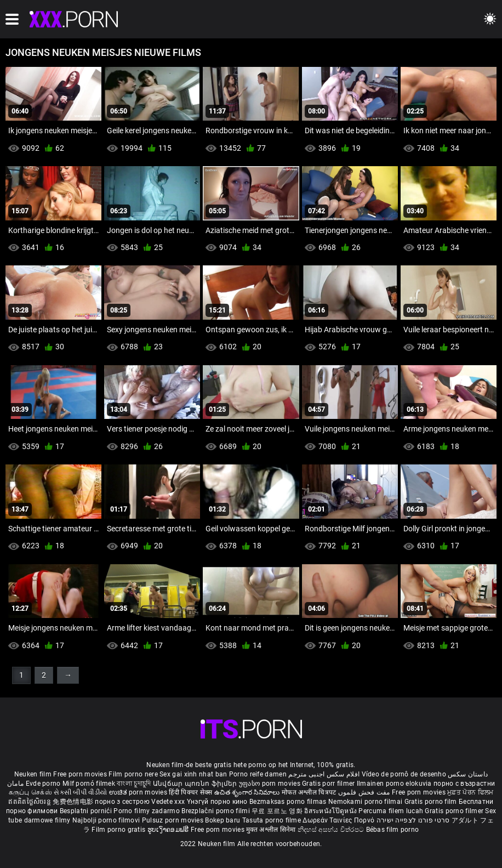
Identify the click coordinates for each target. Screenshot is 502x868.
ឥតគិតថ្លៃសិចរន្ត (30, 802)
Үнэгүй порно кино (218, 802)
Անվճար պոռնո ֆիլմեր (196, 784)
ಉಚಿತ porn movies (139, 792)
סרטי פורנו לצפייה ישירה (413, 820)
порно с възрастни (464, 784)
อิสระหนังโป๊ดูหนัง (331, 811)
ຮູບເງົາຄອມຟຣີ (169, 830)
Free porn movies (81, 774)
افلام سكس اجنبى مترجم (324, 774)
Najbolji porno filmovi (106, 820)
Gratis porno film (432, 802)
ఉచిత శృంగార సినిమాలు (248, 792)
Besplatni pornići (87, 811)
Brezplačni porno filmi (216, 811)
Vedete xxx (168, 802)
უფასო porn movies (270, 784)
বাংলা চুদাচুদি (134, 784)
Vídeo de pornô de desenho (404, 774)
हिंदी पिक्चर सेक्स (190, 792)
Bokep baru (223, 820)
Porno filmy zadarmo (147, 811)
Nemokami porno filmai (366, 802)
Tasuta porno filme (273, 820)
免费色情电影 (74, 802)
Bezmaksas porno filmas (289, 802)
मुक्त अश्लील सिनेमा (272, 830)
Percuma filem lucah (392, 811)
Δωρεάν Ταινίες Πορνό (339, 820)
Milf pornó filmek (89, 784)
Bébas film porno (393, 830)
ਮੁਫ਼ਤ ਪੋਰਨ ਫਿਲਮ (470, 792)
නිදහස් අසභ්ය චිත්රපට (332, 830)
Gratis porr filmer (329, 784)
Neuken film (33, 774)
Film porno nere (133, 774)
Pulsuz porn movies (174, 820)
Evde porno (43, 784)
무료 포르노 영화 (278, 811)
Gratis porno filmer (455, 811)
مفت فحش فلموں (365, 792)
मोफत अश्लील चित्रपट (310, 792)
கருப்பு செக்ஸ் (30, 792)
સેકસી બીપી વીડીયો (80, 792)
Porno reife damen (258, 774)
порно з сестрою (122, 802)
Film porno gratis (119, 830)
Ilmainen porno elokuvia (395, 784)
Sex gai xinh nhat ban (193, 774)
